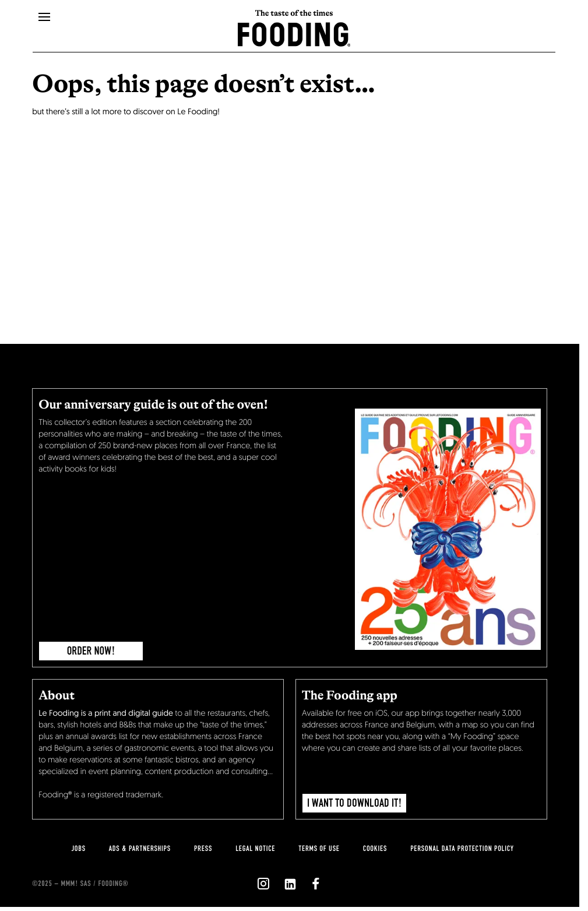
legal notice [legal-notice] (255, 849)
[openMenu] (44, 17)
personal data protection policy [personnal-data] (462, 849)
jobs (78, 849)
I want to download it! (355, 803)
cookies (375, 849)
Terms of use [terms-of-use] (319, 849)
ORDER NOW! (91, 651)
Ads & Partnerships (140, 849)
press (203, 849)
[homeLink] (294, 34)
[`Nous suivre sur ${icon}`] (263, 884)
